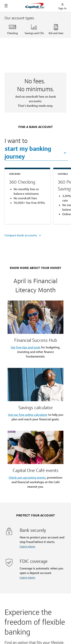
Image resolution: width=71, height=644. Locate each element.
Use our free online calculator (28, 415)
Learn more (27, 546)
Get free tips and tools (26, 347)
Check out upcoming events (27, 478)
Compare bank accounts (21, 235)
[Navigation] (6, 6)
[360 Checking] (27, 182)
